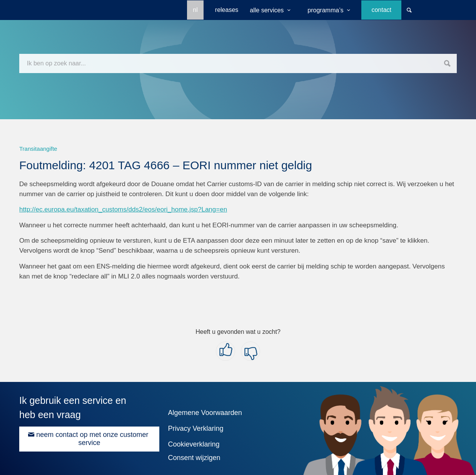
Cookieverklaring (194, 444)
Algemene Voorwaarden (205, 413)
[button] (225, 351)
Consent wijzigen (194, 458)
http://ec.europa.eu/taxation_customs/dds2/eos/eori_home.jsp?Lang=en (123, 209)
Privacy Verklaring (196, 428)
